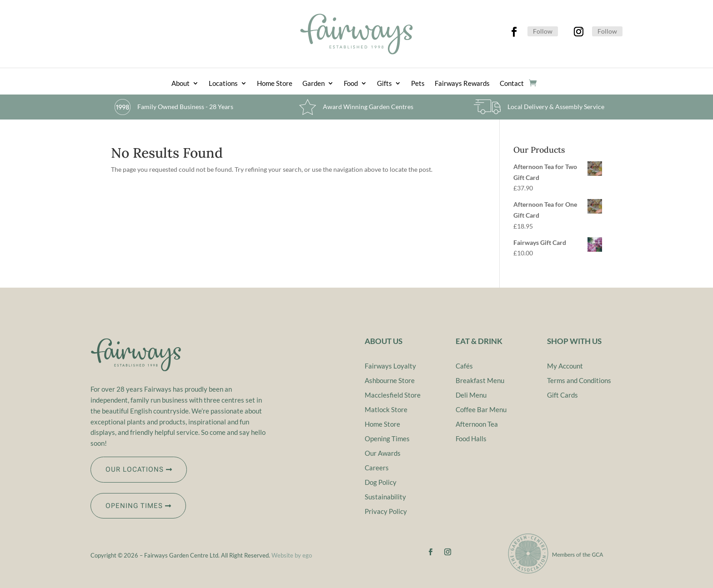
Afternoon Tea (477, 424)
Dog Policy (381, 482)
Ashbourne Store (390, 380)
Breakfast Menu (480, 380)
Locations (223, 84)
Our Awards (383, 453)
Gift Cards (562, 395)
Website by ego (292, 555)
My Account (565, 366)
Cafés (464, 366)
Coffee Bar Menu (481, 409)
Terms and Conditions (579, 380)
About (181, 84)
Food (351, 84)
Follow (543, 31)
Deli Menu (471, 395)
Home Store (275, 84)
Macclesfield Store (393, 395)
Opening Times (387, 439)
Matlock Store (386, 409)
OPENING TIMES (134, 506)
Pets (418, 84)
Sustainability (385, 497)
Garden (314, 84)
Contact (512, 84)
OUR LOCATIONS (135, 469)
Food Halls (471, 439)
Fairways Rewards (462, 84)
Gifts (384, 84)
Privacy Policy (386, 511)
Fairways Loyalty (390, 366)
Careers (377, 468)
